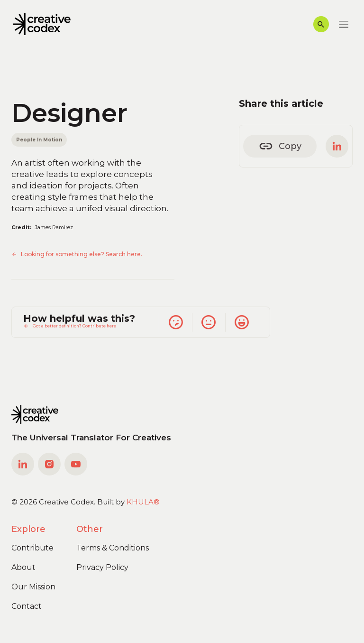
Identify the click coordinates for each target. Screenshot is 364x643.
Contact (27, 606)
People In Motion (39, 140)
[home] (42, 24)
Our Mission (33, 587)
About (23, 567)
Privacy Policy (102, 567)
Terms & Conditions (113, 548)
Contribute (32, 548)
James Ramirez (54, 227)
